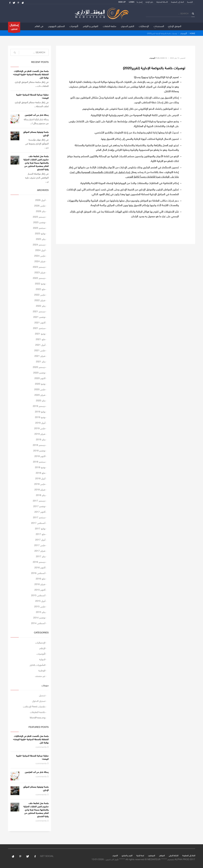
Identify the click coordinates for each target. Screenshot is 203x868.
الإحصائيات (40, 643)
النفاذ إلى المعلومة (177, 2)
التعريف (115, 856)
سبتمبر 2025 (39, 228)
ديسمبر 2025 (39, 217)
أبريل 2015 (40, 601)
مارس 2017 (40, 546)
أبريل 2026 (40, 200)
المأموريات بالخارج (37, 665)
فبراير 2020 (40, 395)
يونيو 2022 (40, 284)
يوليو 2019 (40, 412)
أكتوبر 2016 (40, 568)
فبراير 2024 (40, 262)
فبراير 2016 (40, 584)
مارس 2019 (40, 429)
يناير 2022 (41, 306)
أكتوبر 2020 (40, 378)
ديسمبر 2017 (39, 501)
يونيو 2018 (40, 468)
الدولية (42, 660)
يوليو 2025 (40, 234)
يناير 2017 (41, 557)
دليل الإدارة (149, 2)
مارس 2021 (40, 351)
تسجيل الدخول (39, 701)
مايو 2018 (41, 473)
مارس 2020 (40, 390)
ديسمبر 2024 (39, 245)
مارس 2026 (40, 206)
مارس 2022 (40, 295)
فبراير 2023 (40, 273)
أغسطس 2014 (38, 623)
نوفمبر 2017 (39, 507)
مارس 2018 (40, 484)
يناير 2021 (41, 362)
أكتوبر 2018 (40, 456)
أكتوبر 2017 (40, 512)
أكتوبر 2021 (40, 323)
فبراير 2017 (40, 551)
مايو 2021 (41, 340)
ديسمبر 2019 (39, 406)
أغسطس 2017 (38, 523)
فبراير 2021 (40, 356)
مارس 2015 (40, 607)
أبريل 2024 (40, 250)
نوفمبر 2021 (39, 317)
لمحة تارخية (140, 856)
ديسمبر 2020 (39, 367)
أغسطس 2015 (38, 596)
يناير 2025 (41, 239)
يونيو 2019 (40, 417)
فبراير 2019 (40, 434)
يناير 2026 (41, 211)
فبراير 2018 (40, 490)
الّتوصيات (183, 34)
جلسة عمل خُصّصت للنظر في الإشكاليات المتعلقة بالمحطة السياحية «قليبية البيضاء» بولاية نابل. (31, 75)
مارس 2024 (40, 256)
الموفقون (151, 856)
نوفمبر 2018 (39, 451)
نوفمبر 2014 (39, 618)
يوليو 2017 (40, 529)
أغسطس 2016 (38, 573)
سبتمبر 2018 (39, 462)
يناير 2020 (41, 401)
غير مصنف (40, 676)
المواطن (162, 856)
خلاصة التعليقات (38, 712)
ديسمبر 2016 (39, 562)
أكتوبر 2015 (40, 590)
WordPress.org (37, 718)
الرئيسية (190, 2)
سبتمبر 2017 (39, 518)
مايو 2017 (41, 534)
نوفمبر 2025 (39, 223)
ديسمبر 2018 (39, 445)
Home (192, 34)
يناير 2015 (41, 612)
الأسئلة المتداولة (162, 2)
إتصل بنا (139, 2)
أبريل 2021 (40, 345)
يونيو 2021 (40, 334)
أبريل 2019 (40, 423)
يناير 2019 (41, 440)
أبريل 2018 (40, 479)
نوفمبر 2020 (39, 373)
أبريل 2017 (40, 540)
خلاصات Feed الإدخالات (34, 707)
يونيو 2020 (40, 384)
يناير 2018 (41, 495)
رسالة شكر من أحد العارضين (37, 115)
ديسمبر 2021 (39, 312)
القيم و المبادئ (127, 856)
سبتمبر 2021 (39, 328)
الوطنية (42, 671)
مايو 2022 (41, 289)
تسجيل (42, 696)
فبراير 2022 (40, 301)
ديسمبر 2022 (39, 278)
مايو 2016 (41, 579)
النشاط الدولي (173, 856)
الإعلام (42, 649)
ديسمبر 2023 (39, 267)
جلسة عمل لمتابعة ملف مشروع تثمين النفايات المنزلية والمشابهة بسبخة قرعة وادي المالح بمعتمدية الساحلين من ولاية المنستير (36, 163)
